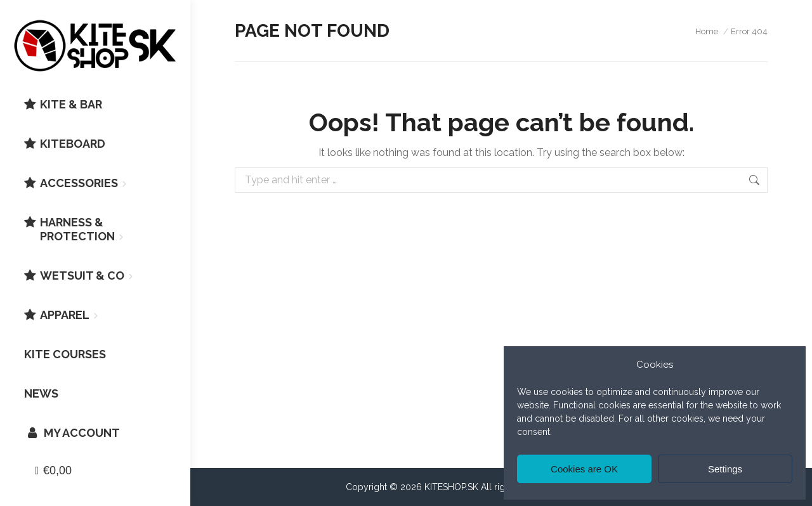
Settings (725, 469)
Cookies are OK (584, 469)
